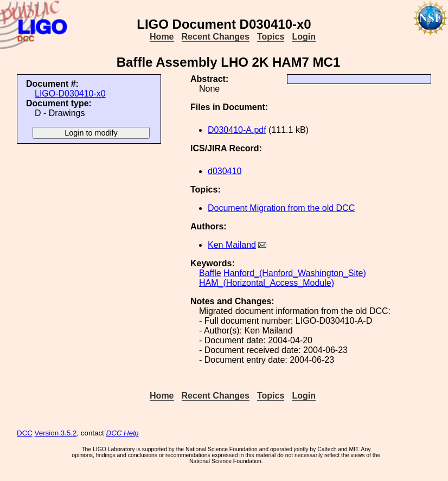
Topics (271, 37)
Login (304, 37)
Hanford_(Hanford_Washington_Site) (295, 273)
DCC (25, 433)
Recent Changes (216, 37)
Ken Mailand (232, 245)
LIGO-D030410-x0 (70, 94)
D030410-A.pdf (237, 130)
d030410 (225, 171)
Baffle (210, 273)
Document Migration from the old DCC (281, 208)
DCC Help (123, 433)
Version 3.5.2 (56, 433)
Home (162, 37)
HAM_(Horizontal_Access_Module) (267, 283)
